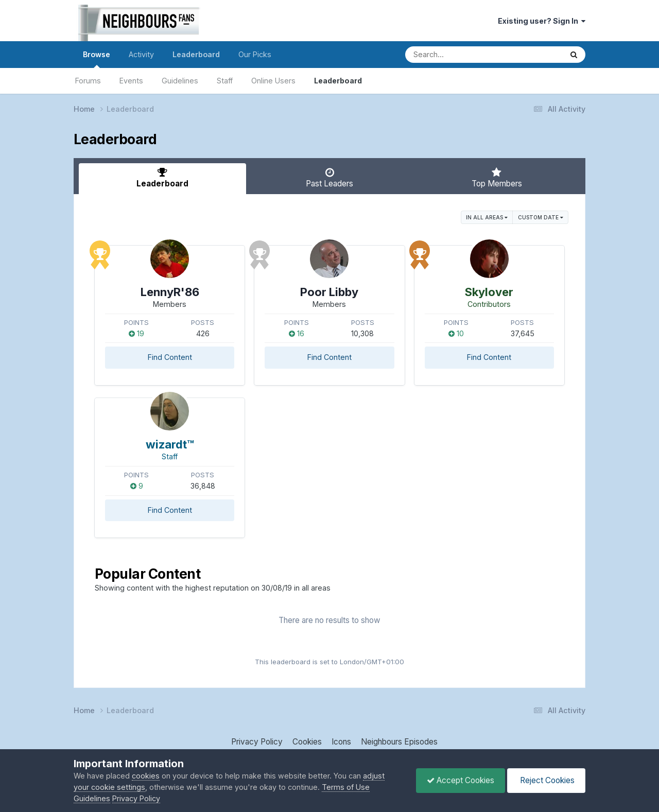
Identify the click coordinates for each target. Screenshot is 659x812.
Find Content (170, 357)
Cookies (307, 742)
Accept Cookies (461, 780)
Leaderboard (338, 81)
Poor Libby (329, 292)
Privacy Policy (257, 742)
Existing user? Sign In (542, 21)
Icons (341, 742)
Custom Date (541, 217)
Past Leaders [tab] (330, 178)
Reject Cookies (546, 780)
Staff (225, 81)
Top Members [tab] (497, 178)
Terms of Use (346, 787)
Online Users (273, 81)
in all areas (487, 217)
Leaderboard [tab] (162, 178)
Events (131, 81)
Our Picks (255, 54)
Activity (141, 54)
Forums (88, 81)
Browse (97, 59)
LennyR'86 (170, 292)
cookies (146, 776)
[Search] (454, 55)
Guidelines (180, 81)
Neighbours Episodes (399, 742)
